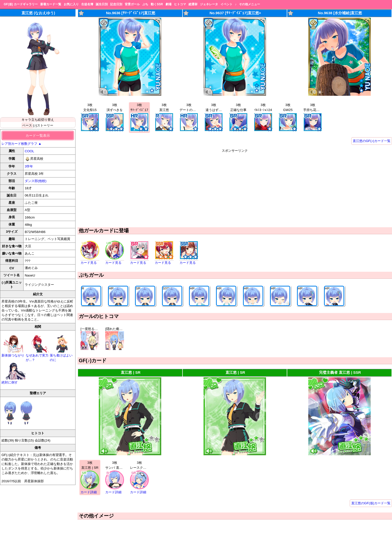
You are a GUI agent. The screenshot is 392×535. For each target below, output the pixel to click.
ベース (27, 125)
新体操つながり (14, 353)
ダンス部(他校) (36, 181)
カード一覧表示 (38, 135)
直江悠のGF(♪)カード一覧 (372, 141)
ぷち (145, 4)
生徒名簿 (87, 4)
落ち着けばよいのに (62, 356)
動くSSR (157, 4)
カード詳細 (89, 492)
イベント (226, 4)
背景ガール (132, 4)
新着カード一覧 (51, 4)
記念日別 (116, 4)
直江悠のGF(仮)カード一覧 (371, 503)
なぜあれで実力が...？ (38, 356)
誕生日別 (102, 4)
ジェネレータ (209, 4)
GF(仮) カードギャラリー (21, 4)
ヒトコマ (180, 4)
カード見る (89, 263)
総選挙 (193, 4)
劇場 (168, 4)
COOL (29, 151)
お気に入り (71, 4)
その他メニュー (249, 4)
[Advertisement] (235, 188)
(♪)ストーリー (43, 125)
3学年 (29, 166)
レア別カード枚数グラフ (21, 144)
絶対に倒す (14, 380)
